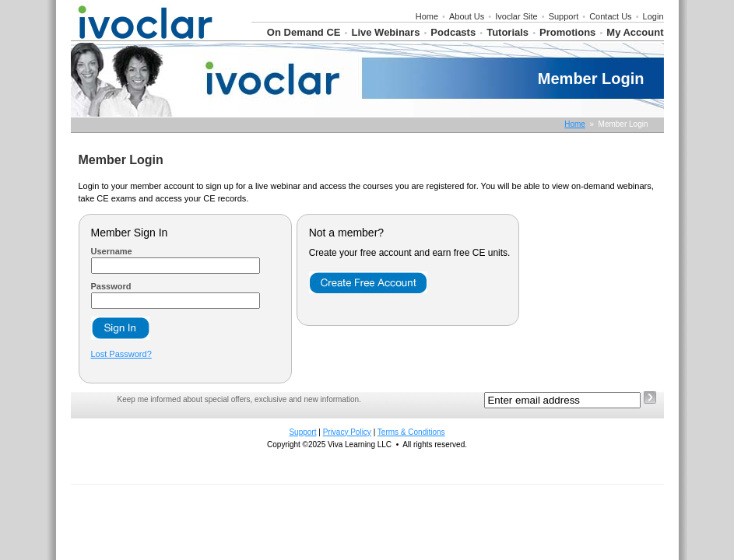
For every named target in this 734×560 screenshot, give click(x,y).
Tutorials (507, 32)
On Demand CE (304, 32)
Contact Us (610, 16)
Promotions (567, 32)
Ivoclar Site (516, 16)
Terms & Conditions (411, 432)
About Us (467, 16)
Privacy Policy (347, 432)
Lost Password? (121, 354)
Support (564, 16)
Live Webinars (385, 32)
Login (653, 16)
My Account (635, 32)
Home (427, 16)
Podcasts (453, 32)
